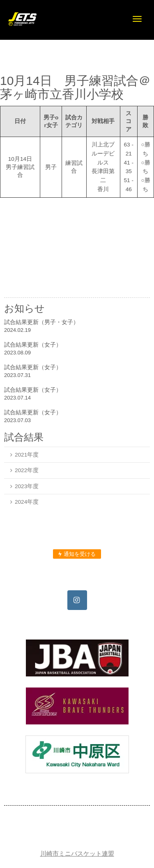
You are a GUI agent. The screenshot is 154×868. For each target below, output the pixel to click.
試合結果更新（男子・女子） (41, 322)
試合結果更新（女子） (33, 345)
